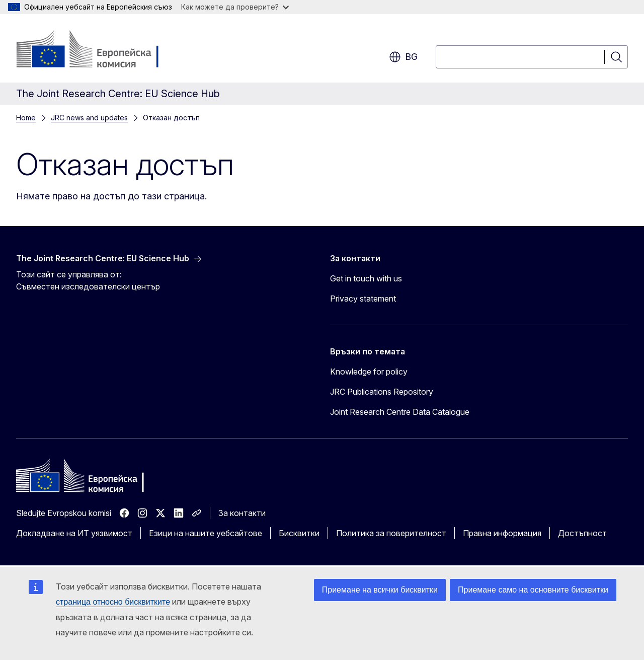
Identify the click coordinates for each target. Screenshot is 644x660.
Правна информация (502, 533)
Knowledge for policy (369, 372)
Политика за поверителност (391, 533)
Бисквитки (299, 533)
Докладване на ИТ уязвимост (74, 533)
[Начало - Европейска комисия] (97, 50)
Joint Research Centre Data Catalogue (400, 412)
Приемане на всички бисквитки (380, 590)
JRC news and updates (89, 118)
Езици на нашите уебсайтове (206, 533)
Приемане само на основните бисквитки (533, 590)
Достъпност (582, 533)
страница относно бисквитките (113, 602)
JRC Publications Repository (382, 392)
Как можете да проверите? (235, 7)
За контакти (242, 513)
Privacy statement (363, 299)
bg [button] (403, 57)
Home (26, 118)
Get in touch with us (366, 278)
